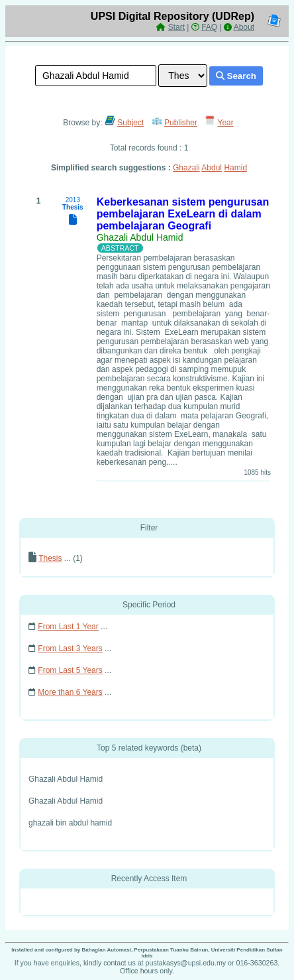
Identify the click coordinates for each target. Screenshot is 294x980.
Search (236, 76)
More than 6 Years (70, 692)
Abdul (212, 168)
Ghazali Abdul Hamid (140, 237)
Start (176, 27)
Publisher (181, 123)
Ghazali (186, 168)
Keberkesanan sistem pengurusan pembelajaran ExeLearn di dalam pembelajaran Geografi (183, 214)
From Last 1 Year (68, 627)
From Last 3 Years (70, 648)
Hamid (235, 168)
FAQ (209, 27)
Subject (130, 123)
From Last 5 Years (70, 670)
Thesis (50, 558)
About (244, 27)
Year (226, 123)
